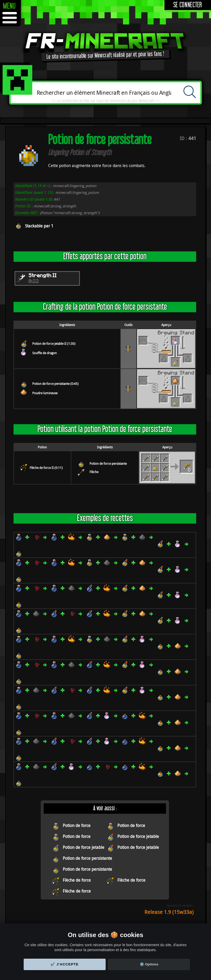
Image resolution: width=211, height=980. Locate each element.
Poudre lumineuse (45, 393)
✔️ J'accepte (65, 964)
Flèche (94, 472)
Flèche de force (77, 880)
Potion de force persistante (108, 463)
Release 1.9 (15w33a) (169, 912)
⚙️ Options (149, 964)
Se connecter (188, 5)
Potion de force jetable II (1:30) (54, 343)
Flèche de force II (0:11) (46, 468)
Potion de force (77, 825)
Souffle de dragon (44, 353)
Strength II (43, 276)
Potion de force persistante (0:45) (55, 384)
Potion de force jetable (138, 836)
